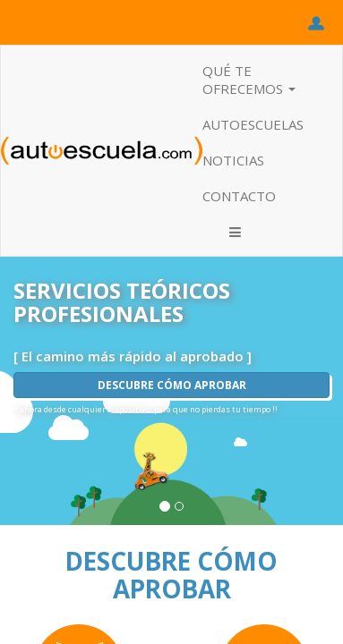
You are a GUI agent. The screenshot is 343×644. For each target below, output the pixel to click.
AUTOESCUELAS (253, 124)
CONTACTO (239, 196)
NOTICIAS (233, 160)
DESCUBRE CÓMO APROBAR (172, 385)
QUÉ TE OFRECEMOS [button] (249, 80)
